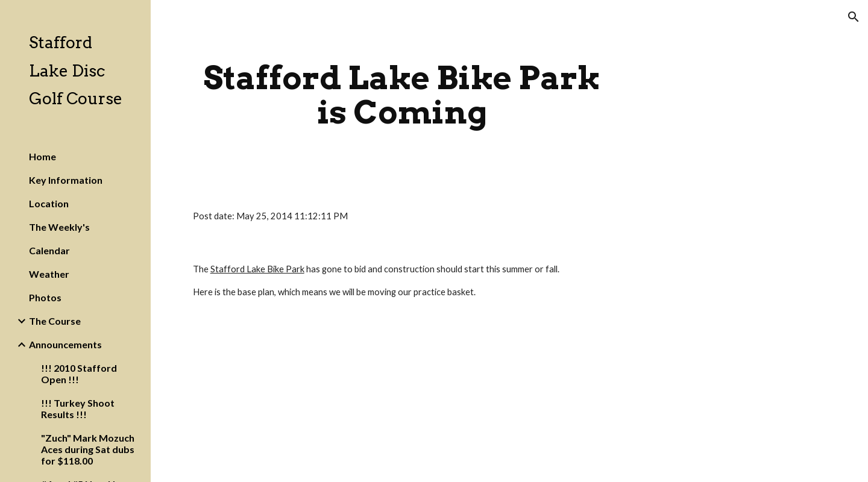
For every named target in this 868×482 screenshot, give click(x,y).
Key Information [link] (66, 180)
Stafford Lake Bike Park (257, 269)
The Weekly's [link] (59, 227)
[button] (854, 17)
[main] (402, 95)
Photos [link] (45, 297)
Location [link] (49, 203)
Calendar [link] (49, 250)
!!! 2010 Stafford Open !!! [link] (79, 374)
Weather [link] (49, 274)
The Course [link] (55, 321)
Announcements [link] (65, 344)
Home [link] (42, 156)
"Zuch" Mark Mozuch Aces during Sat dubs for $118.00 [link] (88, 449)
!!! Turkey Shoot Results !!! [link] (78, 408)
